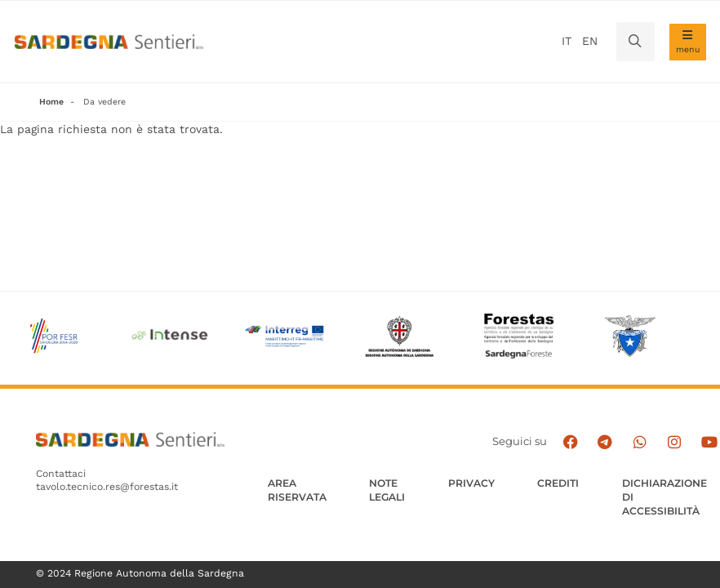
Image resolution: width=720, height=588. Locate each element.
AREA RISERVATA (297, 490)
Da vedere (104, 102)
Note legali (387, 490)
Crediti (558, 483)
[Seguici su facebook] (574, 443)
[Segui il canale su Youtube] (709, 443)
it (567, 41)
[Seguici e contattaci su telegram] (608, 443)
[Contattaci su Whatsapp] (642, 443)
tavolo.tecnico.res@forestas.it (107, 488)
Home (51, 102)
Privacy (471, 483)
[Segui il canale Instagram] (676, 443)
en (590, 41)
